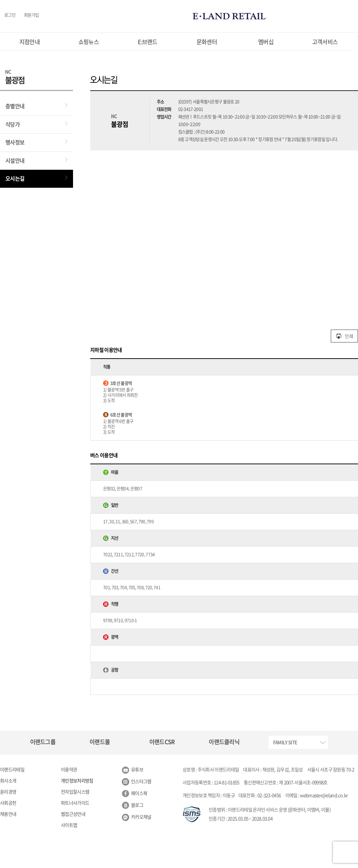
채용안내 (8, 814)
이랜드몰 (100, 742)
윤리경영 (8, 792)
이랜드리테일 (12, 769)
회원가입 (31, 15)
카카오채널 (141, 817)
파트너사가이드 (75, 803)
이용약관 (69, 769)
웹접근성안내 (73, 814)
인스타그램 (141, 781)
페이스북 (139, 793)
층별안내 (15, 106)
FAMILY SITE (285, 742)
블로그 (137, 805)
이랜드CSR (162, 742)
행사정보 (15, 142)
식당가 (13, 124)
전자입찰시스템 (75, 792)
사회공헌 (8, 803)
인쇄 (344, 336)
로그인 (10, 15)
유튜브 (137, 769)
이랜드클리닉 (224, 742)
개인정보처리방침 (77, 780)
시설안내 (15, 160)
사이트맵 (69, 825)
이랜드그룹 (43, 742)
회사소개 (8, 780)
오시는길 (15, 178)
